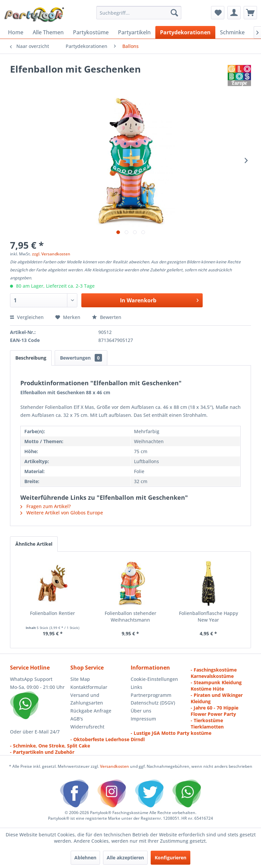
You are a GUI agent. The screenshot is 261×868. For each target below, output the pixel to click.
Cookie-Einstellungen (154, 679)
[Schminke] (232, 32)
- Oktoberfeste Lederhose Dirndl (107, 739)
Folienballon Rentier (52, 613)
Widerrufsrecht (87, 727)
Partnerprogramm (151, 695)
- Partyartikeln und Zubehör (42, 752)
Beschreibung (31, 358)
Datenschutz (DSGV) (153, 703)
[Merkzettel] (218, 13)
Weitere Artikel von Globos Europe (62, 513)
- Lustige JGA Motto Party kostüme (171, 733)
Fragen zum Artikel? (45, 506)
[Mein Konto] (234, 13)
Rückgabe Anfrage (91, 711)
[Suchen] (174, 13)
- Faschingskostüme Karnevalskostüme (214, 673)
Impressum (143, 719)
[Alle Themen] (48, 32)
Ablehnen (85, 858)
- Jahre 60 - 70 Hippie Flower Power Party (214, 711)
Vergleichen (27, 317)
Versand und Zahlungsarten (87, 699)
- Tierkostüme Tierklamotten (207, 723)
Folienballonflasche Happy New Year (208, 616)
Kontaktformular (89, 687)
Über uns (141, 711)
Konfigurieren (170, 858)
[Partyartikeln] (134, 32)
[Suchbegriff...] (139, 13)
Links (136, 687)
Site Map (80, 679)
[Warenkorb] (250, 13)
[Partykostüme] (91, 32)
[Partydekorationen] (185, 32)
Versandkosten (114, 766)
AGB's (77, 719)
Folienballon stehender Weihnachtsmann (130, 616)
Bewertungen (81, 358)
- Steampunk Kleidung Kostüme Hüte (216, 686)
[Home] (16, 32)
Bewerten (107, 317)
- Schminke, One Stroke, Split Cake (50, 746)
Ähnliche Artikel (34, 544)
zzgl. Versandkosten (51, 254)
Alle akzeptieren (125, 858)
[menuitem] (139, 13)
